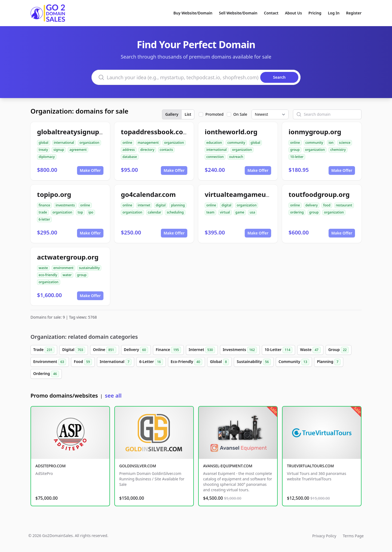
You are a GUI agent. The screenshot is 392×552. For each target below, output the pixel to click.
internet (144, 205)
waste (43, 268)
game (240, 212)
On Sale (240, 114)
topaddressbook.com (155, 132)
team (210, 212)
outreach (236, 157)
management (148, 143)
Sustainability (254, 362)
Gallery (172, 114)
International (116, 362)
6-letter (44, 219)
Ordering (46, 374)
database (130, 157)
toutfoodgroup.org (319, 194)
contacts (166, 150)
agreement (78, 150)
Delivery (136, 350)
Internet (202, 350)
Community (294, 362)
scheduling (175, 212)
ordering (297, 212)
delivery (312, 205)
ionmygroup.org (315, 132)
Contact (271, 13)
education (214, 143)
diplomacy (47, 157)
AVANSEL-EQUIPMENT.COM (228, 466)
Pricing (315, 13)
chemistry (338, 150)
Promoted (214, 114)
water (67, 275)
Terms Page (353, 536)
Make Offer (90, 170)
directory (147, 150)
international (64, 143)
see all (113, 396)
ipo (91, 212)
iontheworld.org (231, 132)
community (236, 143)
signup (59, 150)
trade (43, 212)
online (127, 143)
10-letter (297, 157)
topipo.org (54, 194)
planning (178, 205)
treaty (43, 150)
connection (215, 157)
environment (63, 268)
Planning (329, 362)
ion (331, 143)
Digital (74, 350)
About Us (293, 13)
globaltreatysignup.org (75, 132)
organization (89, 143)
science (345, 143)
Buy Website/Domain (193, 13)
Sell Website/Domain (238, 13)
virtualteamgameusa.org (245, 194)
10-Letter (278, 350)
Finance (168, 350)
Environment (50, 362)
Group (339, 350)
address (129, 150)
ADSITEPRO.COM (50, 466)
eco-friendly (48, 275)
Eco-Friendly (186, 362)
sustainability (89, 268)
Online (104, 350)
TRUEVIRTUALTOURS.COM (310, 466)
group (295, 150)
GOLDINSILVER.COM (138, 466)
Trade (44, 350)
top (80, 212)
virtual (225, 212)
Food (83, 362)
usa (252, 212)
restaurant (344, 205)
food (327, 205)
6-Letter (151, 362)
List (188, 114)
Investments (240, 350)
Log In (334, 13)
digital (161, 205)
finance (44, 205)
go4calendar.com (148, 194)
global (44, 143)
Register (354, 13)
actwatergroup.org (68, 257)
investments (65, 205)
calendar (155, 212)
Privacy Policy (324, 536)
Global (219, 362)
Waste (310, 350)
